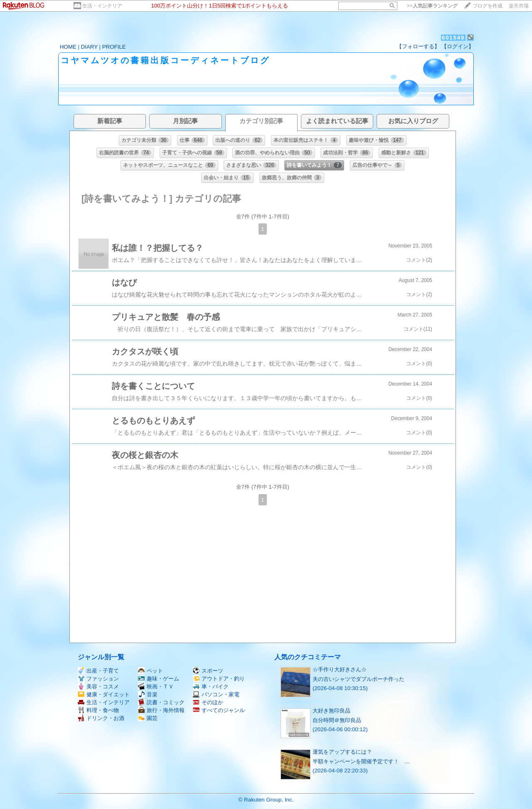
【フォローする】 (418, 46)
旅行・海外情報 (161, 710)
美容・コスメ (98, 687)
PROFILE (114, 47)
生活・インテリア (102, 6)
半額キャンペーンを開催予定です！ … (361, 761)
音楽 (148, 694)
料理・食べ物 (98, 710)
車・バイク (211, 687)
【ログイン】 (458, 46)
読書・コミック (161, 702)
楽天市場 (519, 6)
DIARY (89, 47)
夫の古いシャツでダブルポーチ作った (358, 679)
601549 (453, 38)
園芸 (148, 718)
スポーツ (208, 671)
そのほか (208, 702)
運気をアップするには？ (342, 752)
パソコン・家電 (216, 694)
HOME (68, 47)
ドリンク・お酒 (101, 718)
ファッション (98, 679)
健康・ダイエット (104, 694)
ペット (150, 671)
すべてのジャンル (219, 710)
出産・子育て (98, 671)
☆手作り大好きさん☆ (340, 669)
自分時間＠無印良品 (337, 720)
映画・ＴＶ (156, 687)
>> (432, 6)
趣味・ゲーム (159, 679)
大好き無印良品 (331, 711)
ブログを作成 (488, 6)
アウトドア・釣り (219, 679)
